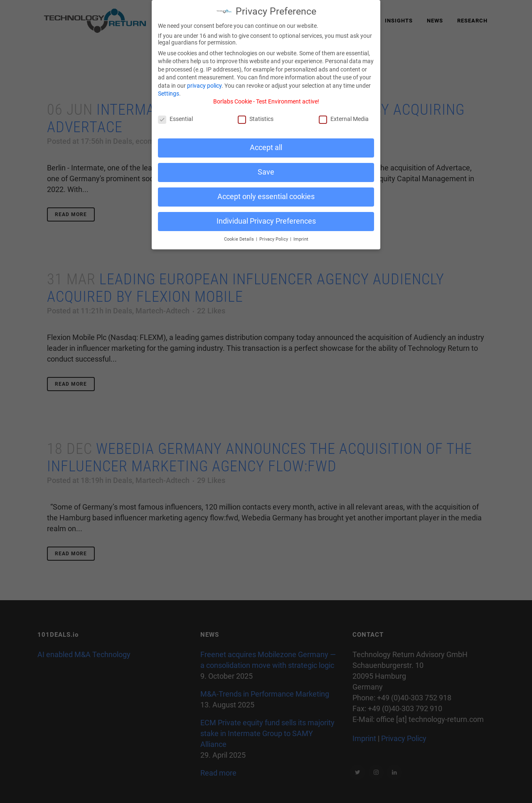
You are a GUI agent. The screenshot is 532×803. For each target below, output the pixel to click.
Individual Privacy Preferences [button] (266, 216)
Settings (169, 89)
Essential (175, 114)
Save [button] (266, 167)
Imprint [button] (301, 234)
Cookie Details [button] (240, 234)
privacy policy (204, 81)
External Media (344, 114)
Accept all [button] (266, 143)
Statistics (256, 114)
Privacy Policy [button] (274, 234)
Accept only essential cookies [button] (266, 192)
